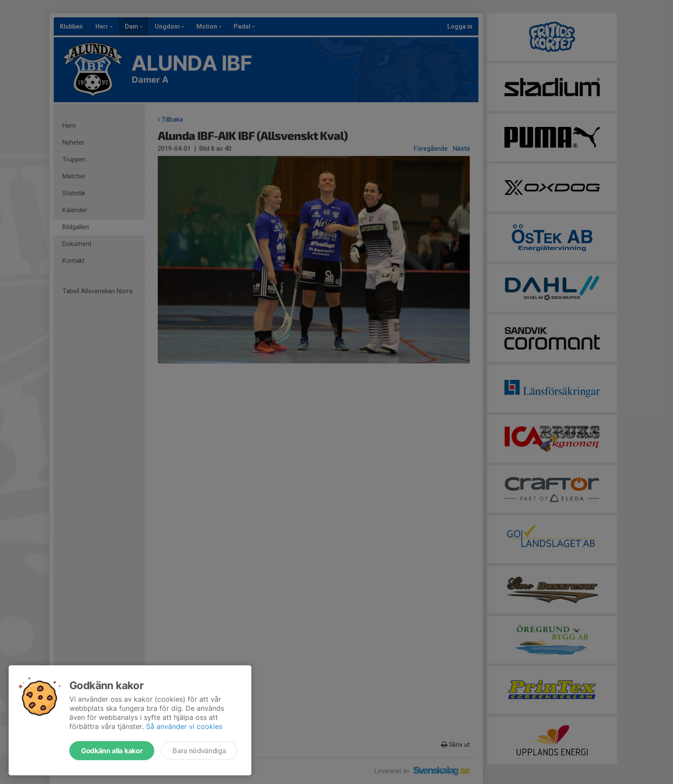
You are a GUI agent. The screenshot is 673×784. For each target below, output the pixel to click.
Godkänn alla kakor (112, 751)
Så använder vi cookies (184, 726)
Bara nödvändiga (199, 751)
